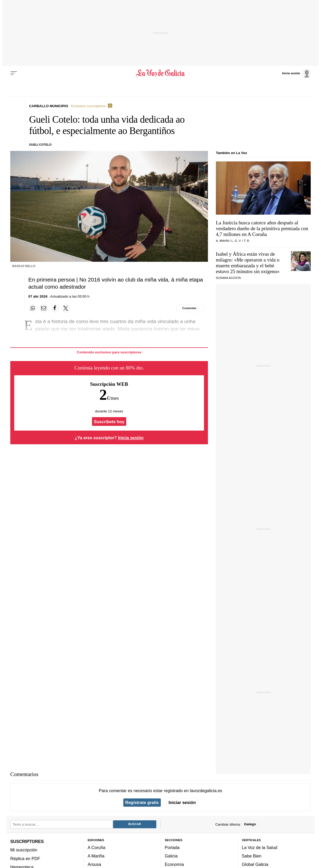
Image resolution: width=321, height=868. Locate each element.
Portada (172, 847)
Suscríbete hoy (109, 422)
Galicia (171, 856)
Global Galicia (255, 864)
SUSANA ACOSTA (228, 278)
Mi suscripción (24, 850)
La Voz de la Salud (260, 847)
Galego (250, 824)
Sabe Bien (252, 856)
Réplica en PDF (25, 859)
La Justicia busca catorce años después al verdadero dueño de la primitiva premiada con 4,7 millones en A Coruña (262, 228)
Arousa (94, 864)
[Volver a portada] (161, 73)
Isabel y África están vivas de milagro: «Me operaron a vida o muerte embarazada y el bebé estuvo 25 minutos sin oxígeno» (248, 263)
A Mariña (96, 856)
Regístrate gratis (142, 802)
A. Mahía (222, 241)
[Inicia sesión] (296, 73)
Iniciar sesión (182, 802)
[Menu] (14, 73)
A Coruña (97, 847)
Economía (174, 864)
